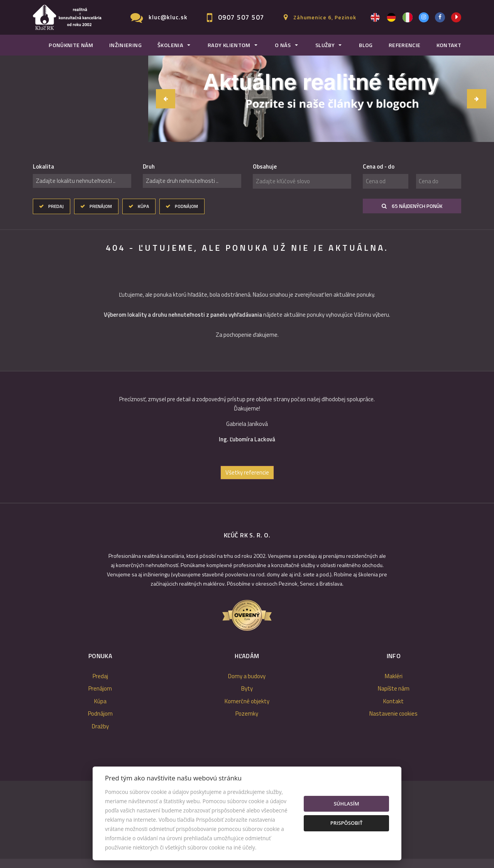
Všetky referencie (247, 480)
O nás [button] (283, 45)
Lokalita (43, 167)
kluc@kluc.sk (168, 17)
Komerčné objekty (247, 709)
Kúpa (143, 206)
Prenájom (101, 206)
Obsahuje (265, 167)
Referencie (405, 45)
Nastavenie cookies (393, 722)
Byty (247, 697)
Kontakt (449, 45)
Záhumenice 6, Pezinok (325, 17)
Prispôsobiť (347, 823)
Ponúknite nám (71, 45)
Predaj (56, 206)
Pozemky (247, 722)
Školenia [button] (170, 45)
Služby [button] (325, 45)
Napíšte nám (394, 697)
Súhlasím (347, 804)
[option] (223, 427)
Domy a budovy (247, 684)
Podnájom (186, 206)
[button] (166, 99)
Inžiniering (125, 45)
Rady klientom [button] (229, 45)
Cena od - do (379, 167)
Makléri (394, 684)
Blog (366, 45)
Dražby (100, 734)
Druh (149, 167)
